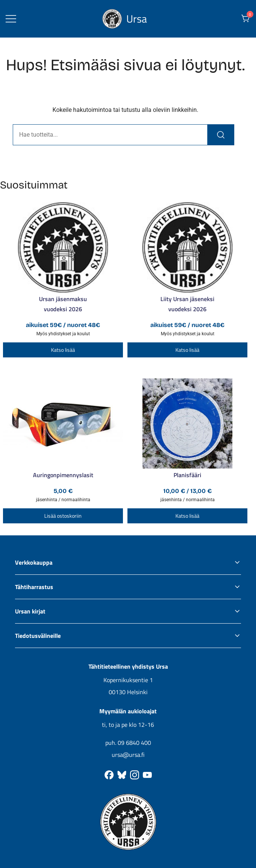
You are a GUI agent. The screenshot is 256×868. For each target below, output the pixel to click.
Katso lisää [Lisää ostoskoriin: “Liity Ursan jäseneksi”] (187, 350)
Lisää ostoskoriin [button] (63, 516)
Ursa (137, 19)
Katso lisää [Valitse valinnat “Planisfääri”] (187, 516)
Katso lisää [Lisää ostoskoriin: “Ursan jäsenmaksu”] (63, 350)
